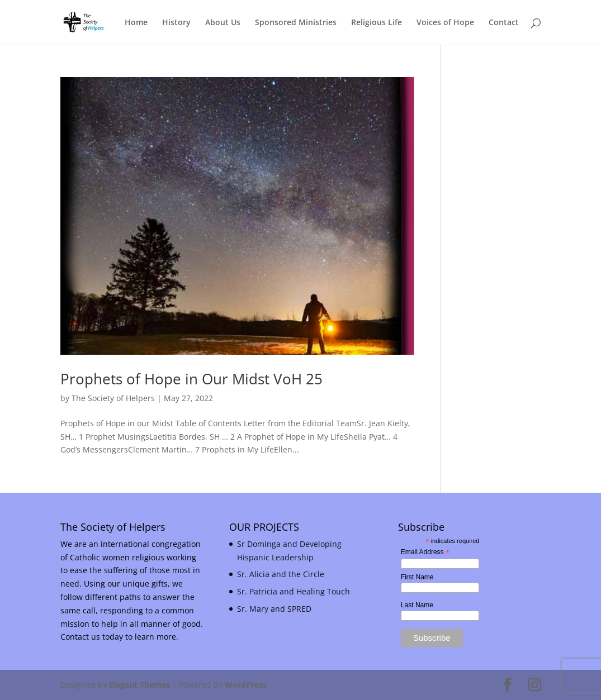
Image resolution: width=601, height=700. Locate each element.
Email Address (425, 553)
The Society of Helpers (113, 398)
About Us (223, 23)
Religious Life (377, 23)
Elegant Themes (139, 685)
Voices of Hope (445, 23)
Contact (504, 23)
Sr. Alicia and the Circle (281, 574)
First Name (417, 577)
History (176, 23)
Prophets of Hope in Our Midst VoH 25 (191, 379)
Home (136, 23)
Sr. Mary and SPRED (274, 609)
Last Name (417, 605)
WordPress (246, 685)
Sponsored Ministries (296, 23)
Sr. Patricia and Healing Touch (294, 591)
